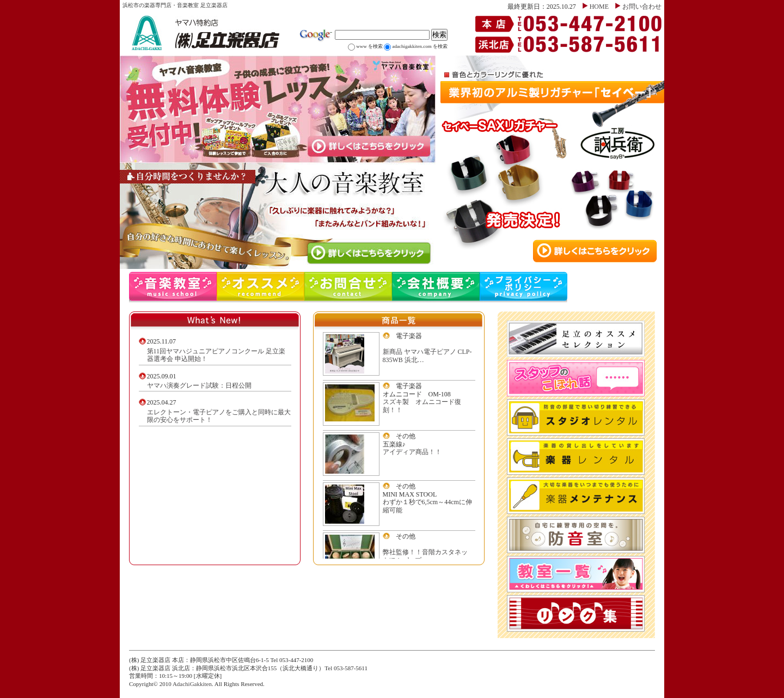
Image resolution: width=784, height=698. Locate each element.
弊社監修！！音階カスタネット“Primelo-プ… (425, 556)
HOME (599, 7)
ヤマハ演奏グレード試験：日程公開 (199, 385)
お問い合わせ (642, 7)
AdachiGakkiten (192, 684)
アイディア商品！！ (412, 452)
